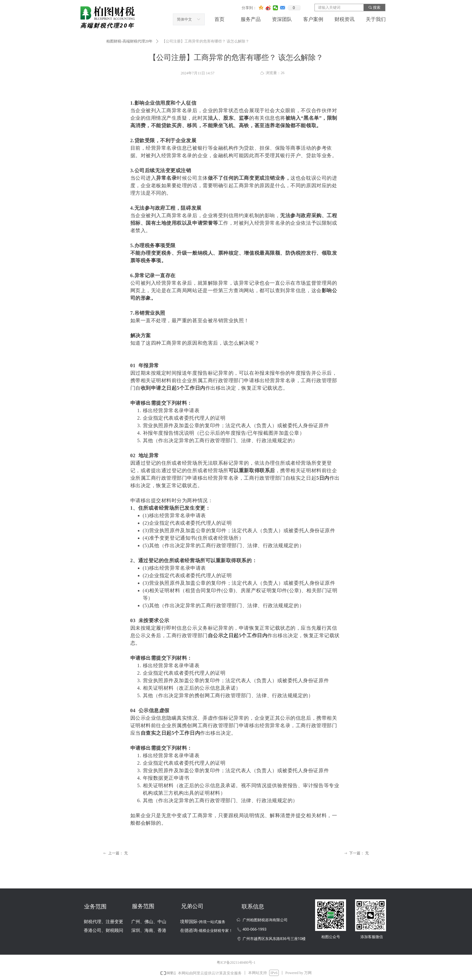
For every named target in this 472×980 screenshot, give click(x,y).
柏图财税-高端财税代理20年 (129, 41)
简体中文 (184, 19)
